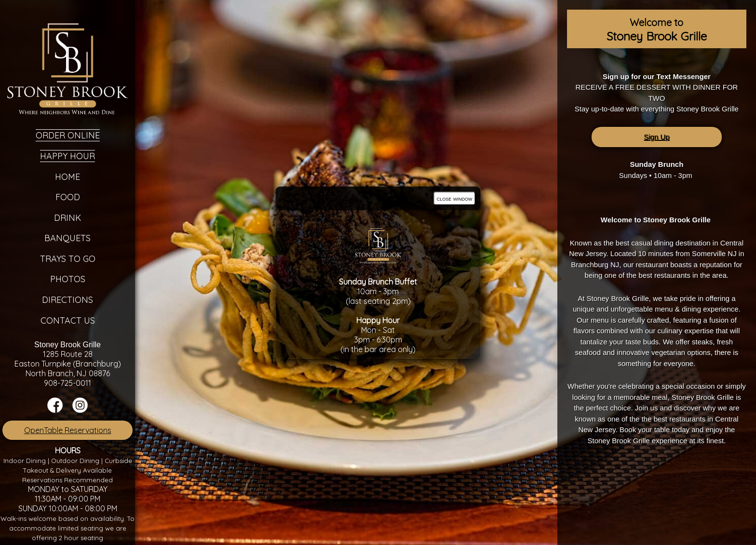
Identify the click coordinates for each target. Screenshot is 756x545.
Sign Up (656, 137)
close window (455, 198)
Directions (67, 300)
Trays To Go (68, 259)
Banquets (67, 238)
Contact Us (68, 320)
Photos (68, 279)
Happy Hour (67, 156)
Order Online (68, 135)
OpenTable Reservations (68, 430)
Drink (67, 218)
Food (68, 197)
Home (67, 177)
